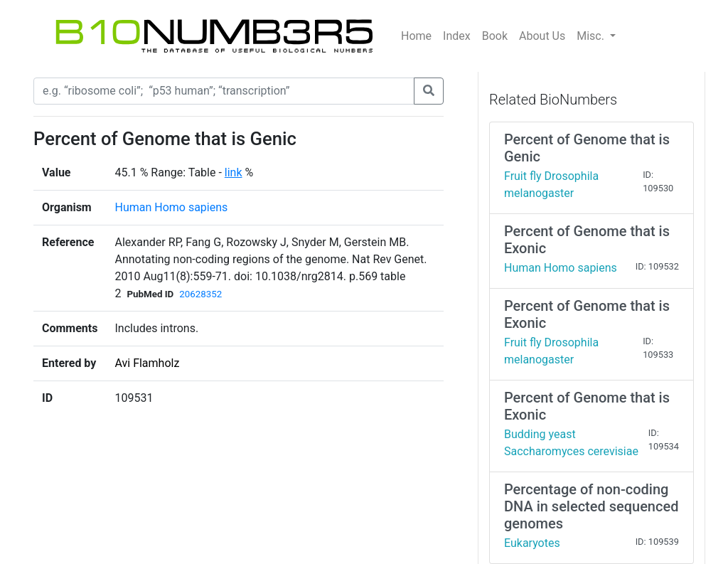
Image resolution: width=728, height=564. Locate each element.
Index (457, 36)
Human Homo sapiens (171, 207)
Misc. (592, 36)
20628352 (200, 294)
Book (495, 36)
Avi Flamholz (147, 363)
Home (416, 36)
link (234, 172)
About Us (542, 36)
